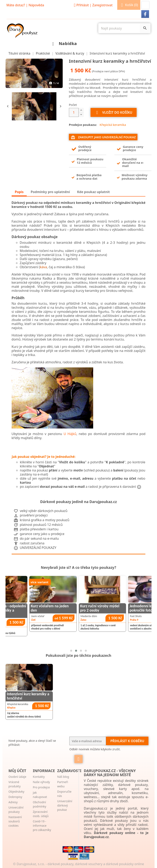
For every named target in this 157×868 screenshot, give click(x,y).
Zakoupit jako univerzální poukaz (103, 137)
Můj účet (17, 771)
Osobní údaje (17, 777)
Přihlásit (93, 5)
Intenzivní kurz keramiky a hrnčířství (28, 696)
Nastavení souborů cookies (15, 821)
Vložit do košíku (114, 113)
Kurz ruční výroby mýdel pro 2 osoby (122, 608)
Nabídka (64, 43)
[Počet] (74, 112)
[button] (145, 5)
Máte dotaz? (16, 5)
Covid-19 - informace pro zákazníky (42, 826)
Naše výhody (41, 782)
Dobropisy (15, 797)
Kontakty (39, 777)
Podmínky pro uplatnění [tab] (50, 192)
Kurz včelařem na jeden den (71, 608)
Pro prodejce (41, 787)
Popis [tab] (19, 192)
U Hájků (70, 434)
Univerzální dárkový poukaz (65, 805)
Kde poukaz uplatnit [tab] (93, 192)
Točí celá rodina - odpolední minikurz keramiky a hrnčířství (25, 610)
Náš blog (63, 777)
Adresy (13, 802)
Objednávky (17, 792)
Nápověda (36, 5)
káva (44, 267)
